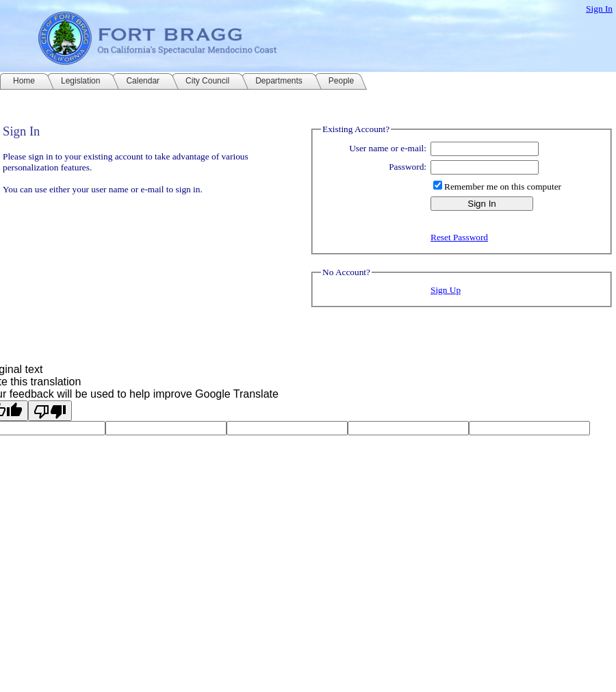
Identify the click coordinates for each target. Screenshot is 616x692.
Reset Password (459, 237)
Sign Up (446, 290)
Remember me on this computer (503, 187)
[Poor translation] (50, 411)
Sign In (599, 9)
